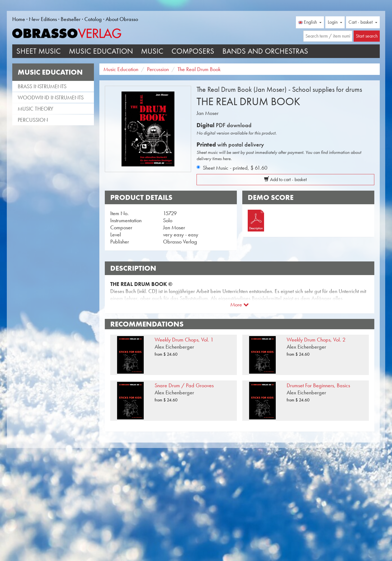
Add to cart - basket (285, 179)
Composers (193, 51)
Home (19, 19)
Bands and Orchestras (265, 51)
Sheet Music (39, 51)
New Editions (43, 19)
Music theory (36, 109)
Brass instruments (42, 86)
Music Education (101, 51)
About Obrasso (122, 19)
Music (152, 51)
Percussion (33, 120)
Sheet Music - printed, (235, 168)
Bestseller (71, 19)
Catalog (93, 19)
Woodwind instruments (51, 97)
